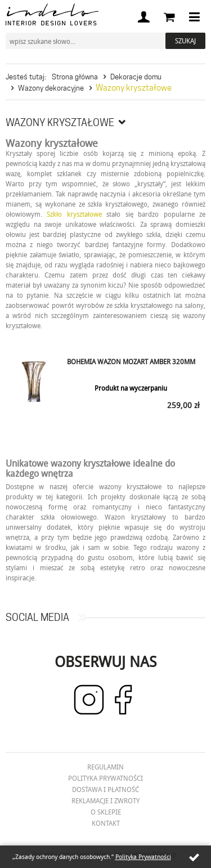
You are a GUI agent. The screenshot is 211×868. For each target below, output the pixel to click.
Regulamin (105, 767)
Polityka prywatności (105, 778)
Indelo (52, 15)
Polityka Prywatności (143, 856)
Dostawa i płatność (105, 789)
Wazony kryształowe (134, 88)
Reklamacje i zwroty (105, 800)
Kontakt (106, 823)
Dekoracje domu (136, 77)
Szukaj (185, 41)
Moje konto (143, 17)
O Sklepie (106, 812)
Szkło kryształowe (74, 214)
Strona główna (75, 77)
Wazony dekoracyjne (51, 88)
